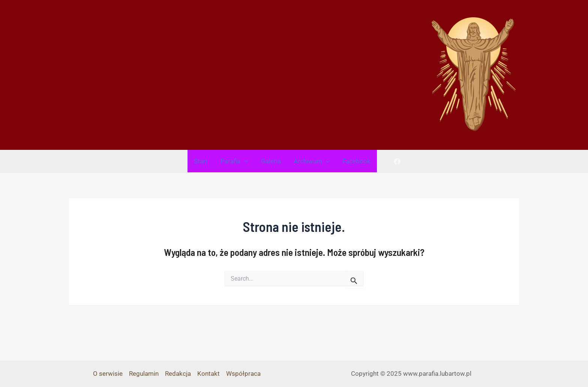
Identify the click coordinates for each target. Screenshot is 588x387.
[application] (244, 161)
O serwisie (108, 374)
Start (201, 161)
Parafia (234, 161)
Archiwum (312, 161)
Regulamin (144, 374)
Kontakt (208, 374)
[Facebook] (397, 161)
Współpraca (243, 374)
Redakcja (178, 374)
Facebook (356, 161)
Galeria (271, 161)
